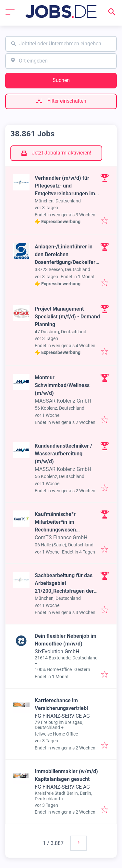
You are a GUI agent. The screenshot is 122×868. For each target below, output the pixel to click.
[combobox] (61, 44)
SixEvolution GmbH (57, 651)
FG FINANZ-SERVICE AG (62, 716)
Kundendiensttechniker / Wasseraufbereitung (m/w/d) (63, 454)
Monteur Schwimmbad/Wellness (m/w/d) (62, 385)
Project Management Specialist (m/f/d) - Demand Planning (67, 317)
